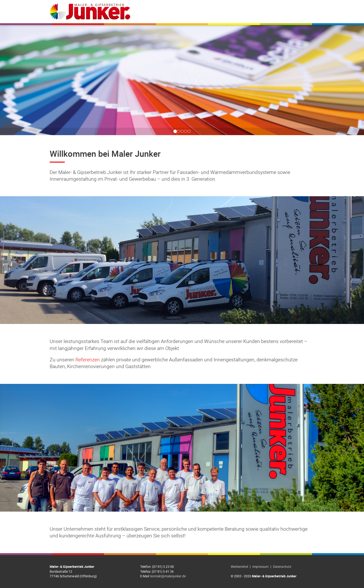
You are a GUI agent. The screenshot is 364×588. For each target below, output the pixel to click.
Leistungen (205, 12)
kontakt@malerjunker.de (168, 576)
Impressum (260, 567)
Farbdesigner (281, 12)
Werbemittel (239, 567)
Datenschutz (282, 567)
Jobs (257, 12)
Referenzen (235, 12)
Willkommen (175, 12)
